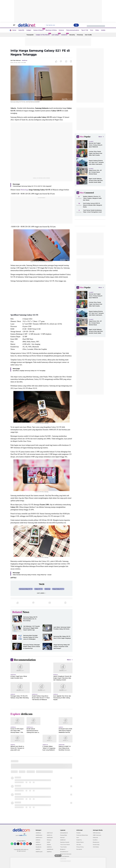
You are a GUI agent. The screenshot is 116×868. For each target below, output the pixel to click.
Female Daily (96, 845)
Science (61, 30)
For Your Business (65, 856)
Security (72, 35)
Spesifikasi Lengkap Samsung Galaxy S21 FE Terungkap (29, 371)
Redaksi (79, 833)
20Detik (49, 845)
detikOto (38, 849)
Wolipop (49, 840)
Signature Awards (65, 842)
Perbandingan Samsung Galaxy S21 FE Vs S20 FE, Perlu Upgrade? (32, 186)
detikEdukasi (39, 835)
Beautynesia (96, 842)
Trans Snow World (65, 845)
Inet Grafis (88, 35)
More (70, 660)
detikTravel (50, 833)
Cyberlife (21, 30)
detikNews (38, 833)
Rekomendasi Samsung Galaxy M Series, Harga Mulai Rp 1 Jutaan (32, 575)
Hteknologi (24, 190)
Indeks (103, 30)
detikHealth (50, 838)
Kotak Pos (79, 840)
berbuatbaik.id (64, 833)
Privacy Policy (80, 847)
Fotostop (80, 35)
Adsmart (62, 838)
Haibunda (95, 838)
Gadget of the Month (43, 34)
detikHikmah (50, 849)
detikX (48, 842)
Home (14, 30)
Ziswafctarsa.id (64, 852)
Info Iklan (79, 845)
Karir (78, 838)
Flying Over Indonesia (66, 854)
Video (97, 30)
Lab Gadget (56, 34)
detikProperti (39, 852)
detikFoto (49, 847)
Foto (92, 30)
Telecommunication (73, 30)
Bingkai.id (63, 849)
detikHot (38, 842)
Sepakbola (38, 847)
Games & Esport (39, 30)
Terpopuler (30, 35)
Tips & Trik (85, 30)
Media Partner (80, 842)
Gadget (29, 30)
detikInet (38, 840)
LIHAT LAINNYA (42, 593)
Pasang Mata (64, 835)
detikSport (38, 845)
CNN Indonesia (97, 833)
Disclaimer (79, 849)
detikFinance (39, 838)
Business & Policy (51, 30)
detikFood (49, 835)
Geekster (65, 34)
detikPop (49, 852)
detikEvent (63, 840)
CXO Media (96, 847)
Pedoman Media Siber (82, 835)
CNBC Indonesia (97, 835)
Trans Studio (63, 847)
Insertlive (95, 840)
